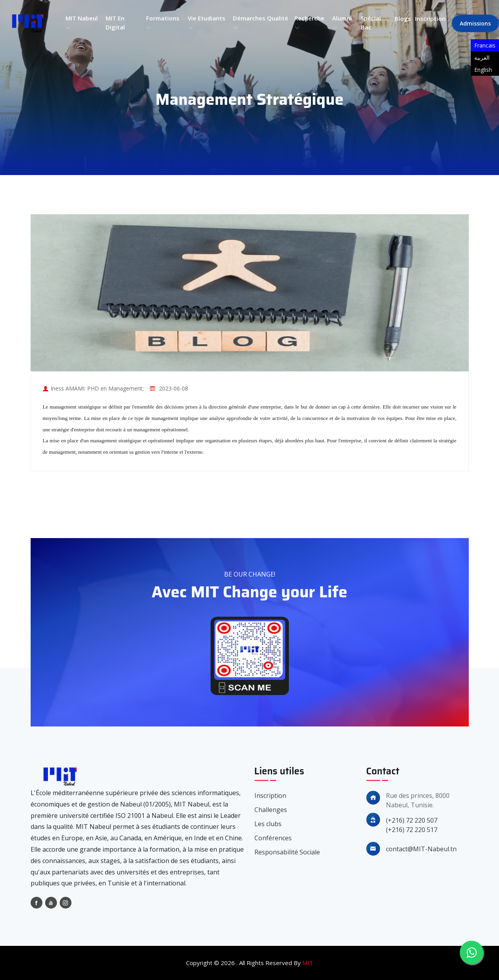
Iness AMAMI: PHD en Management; (97, 388)
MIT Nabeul (82, 23)
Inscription (430, 18)
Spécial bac (371, 23)
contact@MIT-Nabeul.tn (421, 849)
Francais (485, 45)
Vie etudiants (207, 23)
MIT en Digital (115, 23)
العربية (482, 57)
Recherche (309, 23)
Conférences (273, 838)
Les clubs (268, 824)
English (483, 70)
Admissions (475, 23)
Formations (163, 23)
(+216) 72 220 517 (412, 830)
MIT (308, 963)
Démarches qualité (260, 23)
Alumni (342, 23)
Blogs (403, 18)
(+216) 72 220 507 (412, 820)
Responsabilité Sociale (287, 852)
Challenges (271, 810)
